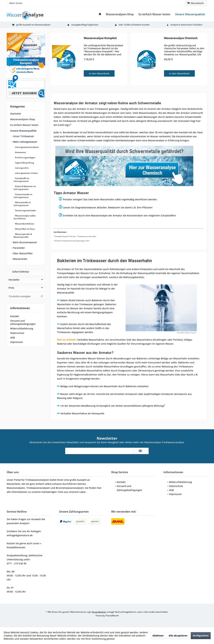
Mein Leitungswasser (25, 142)
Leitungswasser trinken (26, 173)
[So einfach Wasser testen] (154, 14)
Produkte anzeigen (26, 296)
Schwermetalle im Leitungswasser (23, 196)
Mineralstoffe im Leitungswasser (22, 204)
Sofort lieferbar (21, 272)
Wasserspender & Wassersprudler (23, 236)
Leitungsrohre (22, 168)
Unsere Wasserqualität (23, 131)
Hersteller (14, 280)
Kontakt (15, 316)
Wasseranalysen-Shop (23, 119)
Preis (11, 288)
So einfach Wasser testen (24, 125)
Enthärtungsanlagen (25, 157)
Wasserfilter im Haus (25, 229)
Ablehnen (158, 636)
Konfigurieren (201, 636)
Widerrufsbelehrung (22, 328)
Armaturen (20, 152)
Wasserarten (20, 259)
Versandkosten (99, 612)
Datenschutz (17, 333)
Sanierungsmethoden (25, 210)
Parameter (19, 248)
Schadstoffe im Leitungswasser (21, 180)
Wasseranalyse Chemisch (181, 38)
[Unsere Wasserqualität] (190, 14)
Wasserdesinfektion (24, 224)
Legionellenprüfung (24, 163)
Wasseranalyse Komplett (100, 38)
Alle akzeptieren (178, 636)
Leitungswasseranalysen (27, 147)
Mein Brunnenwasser (25, 242)
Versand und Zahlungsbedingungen (23, 322)
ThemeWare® (112, 616)
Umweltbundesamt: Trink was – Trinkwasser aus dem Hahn (75, 236)
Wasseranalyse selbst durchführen (25, 217)
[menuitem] (196, 3)
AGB (13, 338)
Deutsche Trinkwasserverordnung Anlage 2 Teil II (71, 241)
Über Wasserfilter (23, 253)
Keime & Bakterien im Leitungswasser (25, 188)
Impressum (17, 342)
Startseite (16, 114)
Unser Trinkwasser (23, 136)
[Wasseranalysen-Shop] (120, 14)
